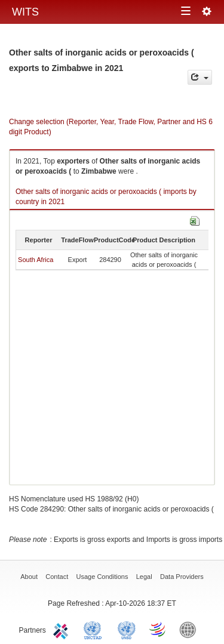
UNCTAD (95, 629)
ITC (63, 629)
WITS (25, 12)
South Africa (36, 260)
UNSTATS (127, 629)
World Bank (191, 629)
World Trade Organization (158, 629)
